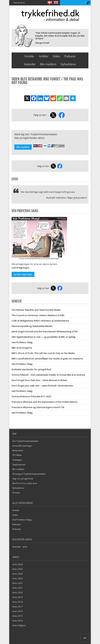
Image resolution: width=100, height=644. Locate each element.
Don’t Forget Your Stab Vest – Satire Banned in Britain (39, 380)
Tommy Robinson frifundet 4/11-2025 (31, 396)
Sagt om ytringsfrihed (23, 479)
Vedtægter (17, 460)
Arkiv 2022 (18, 583)
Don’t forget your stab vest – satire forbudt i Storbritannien (42, 386)
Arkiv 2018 (18, 602)
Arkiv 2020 (18, 593)
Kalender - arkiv (20, 547)
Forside (29, 56)
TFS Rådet (17, 455)
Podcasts (70, 56)
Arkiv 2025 (18, 569)
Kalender (30, 64)
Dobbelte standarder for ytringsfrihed (31, 369)
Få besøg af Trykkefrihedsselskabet (29, 474)
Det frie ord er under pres (25, 483)
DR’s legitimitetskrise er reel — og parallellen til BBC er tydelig (43, 337)
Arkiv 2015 (18, 616)
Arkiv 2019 (18, 597)
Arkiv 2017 (18, 607)
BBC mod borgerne (22, 348)
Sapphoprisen (19, 465)
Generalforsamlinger (22, 446)
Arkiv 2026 (18, 564)
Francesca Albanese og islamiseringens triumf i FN (38, 407)
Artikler (44, 56)
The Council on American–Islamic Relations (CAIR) (38, 315)
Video (56, 56)
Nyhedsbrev (68, 64)
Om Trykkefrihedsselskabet (25, 441)
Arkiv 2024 (18, 574)
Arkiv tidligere (19, 625)
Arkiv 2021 (18, 588)
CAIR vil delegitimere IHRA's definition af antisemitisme (40, 321)
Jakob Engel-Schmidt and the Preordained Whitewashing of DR (45, 332)
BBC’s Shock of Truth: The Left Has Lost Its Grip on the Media (43, 353)
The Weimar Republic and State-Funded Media (36, 310)
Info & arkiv (19, 3)
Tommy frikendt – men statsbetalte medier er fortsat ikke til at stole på (48, 375)
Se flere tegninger (23, 274)
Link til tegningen (20, 268)
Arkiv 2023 (18, 579)
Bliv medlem (48, 64)
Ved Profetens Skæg (22, 342)
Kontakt (16, 493)
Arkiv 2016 (18, 611)
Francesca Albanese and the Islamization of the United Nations (45, 402)
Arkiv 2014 (18, 621)
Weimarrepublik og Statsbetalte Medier (32, 326)
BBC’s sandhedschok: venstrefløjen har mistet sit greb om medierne (47, 359)
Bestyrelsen (18, 450)
